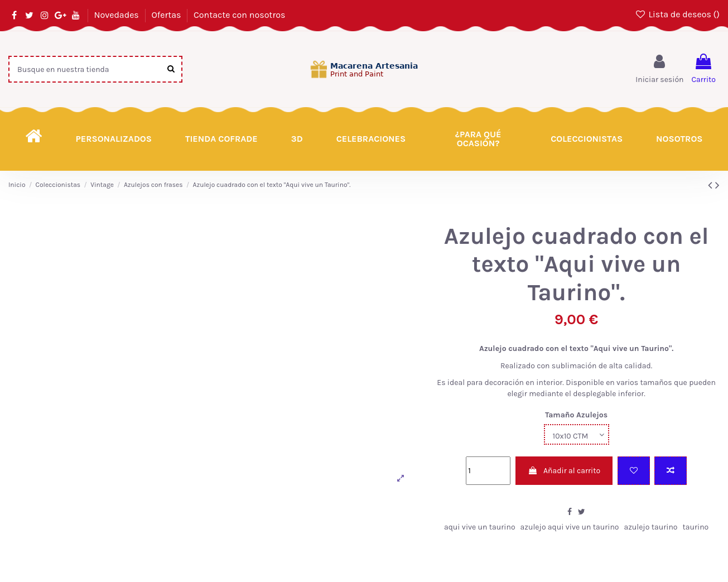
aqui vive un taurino (480, 527)
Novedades (117, 15)
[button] (478, 139)
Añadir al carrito (564, 471)
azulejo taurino (650, 527)
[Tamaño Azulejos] (577, 434)
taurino (695, 527)
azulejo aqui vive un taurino (570, 527)
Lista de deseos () (677, 14)
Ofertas (167, 15)
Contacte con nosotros (239, 15)
